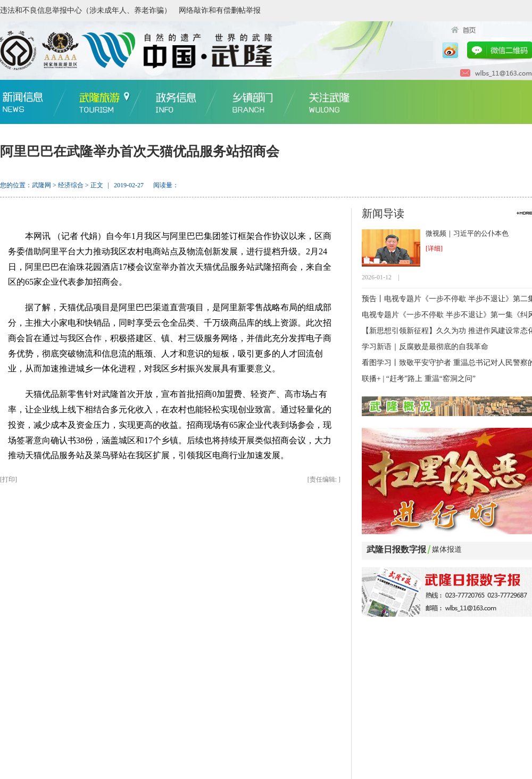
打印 (9, 479)
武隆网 (41, 185)
